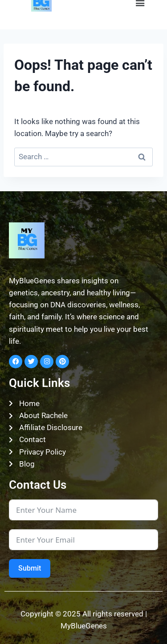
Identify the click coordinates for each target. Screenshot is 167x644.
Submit (30, 568)
